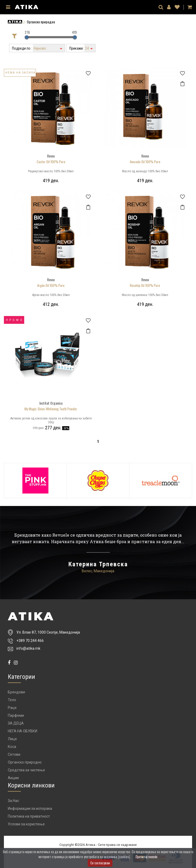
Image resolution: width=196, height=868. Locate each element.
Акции (13, 778)
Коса (12, 747)
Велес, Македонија (98, 571)
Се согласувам (100, 863)
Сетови (14, 754)
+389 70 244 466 (30, 641)
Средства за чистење (26, 770)
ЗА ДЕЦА (16, 723)
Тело (12, 700)
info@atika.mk (28, 648)
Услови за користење (26, 824)
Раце (12, 708)
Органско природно (25, 762)
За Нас (13, 801)
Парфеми (16, 715)
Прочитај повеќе (147, 857)
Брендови (16, 692)
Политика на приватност (29, 816)
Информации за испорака (30, 808)
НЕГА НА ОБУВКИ (23, 731)
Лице (12, 739)
